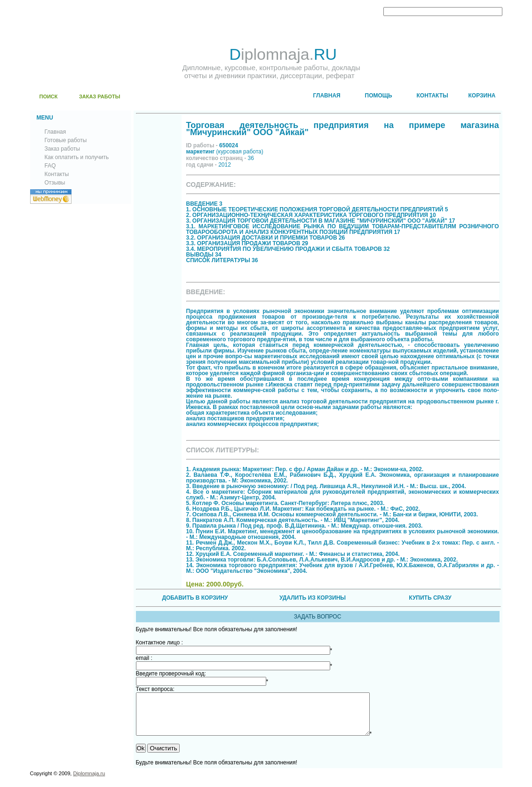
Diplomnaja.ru (89, 782)
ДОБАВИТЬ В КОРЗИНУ (195, 598)
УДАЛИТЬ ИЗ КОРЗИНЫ (313, 598)
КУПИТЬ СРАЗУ (430, 598)
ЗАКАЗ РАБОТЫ (100, 96)
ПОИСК (49, 96)
